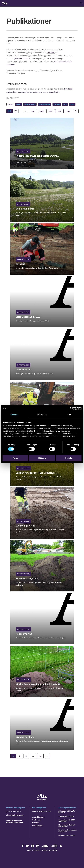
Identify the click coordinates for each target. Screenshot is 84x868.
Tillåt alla (69, 458)
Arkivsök (51, 52)
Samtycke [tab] (15, 415)
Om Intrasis (36, 820)
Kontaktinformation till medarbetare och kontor (15, 821)
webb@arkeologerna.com (42, 811)
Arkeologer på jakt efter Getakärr (67, 812)
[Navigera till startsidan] (42, 800)
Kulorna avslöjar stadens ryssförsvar (68, 831)
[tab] (42, 111)
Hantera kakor (37, 826)
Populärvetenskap (44, 104)
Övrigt (72, 104)
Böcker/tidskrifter (30, 104)
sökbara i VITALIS (22, 59)
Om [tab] (69, 415)
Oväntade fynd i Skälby (67, 835)
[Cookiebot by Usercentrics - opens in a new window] (72, 408)
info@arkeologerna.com (15, 815)
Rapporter (57, 104)
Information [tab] (42, 415)
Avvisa (15, 458)
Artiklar (19, 104)
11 (40, 756)
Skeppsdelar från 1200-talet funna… (67, 821)
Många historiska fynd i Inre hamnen (67, 826)
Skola (65, 104)
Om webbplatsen (38, 817)
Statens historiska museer (42, 850)
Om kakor (36, 823)
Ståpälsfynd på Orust (66, 816)
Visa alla (10, 104)
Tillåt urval (42, 458)
